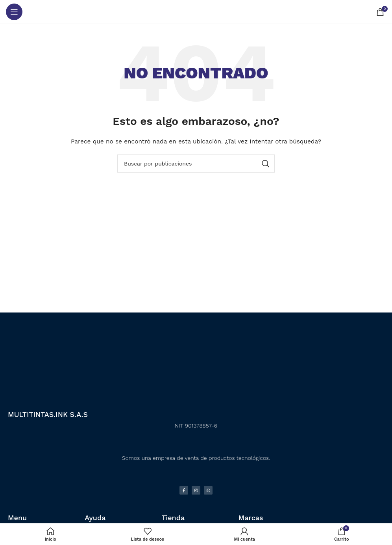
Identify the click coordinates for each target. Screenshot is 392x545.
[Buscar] (196, 164)
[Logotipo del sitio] (196, 12)
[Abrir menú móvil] (14, 12)
